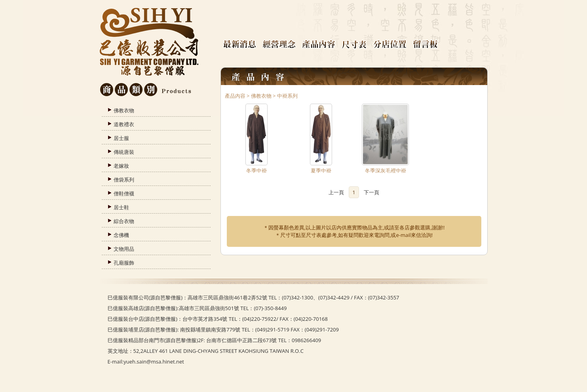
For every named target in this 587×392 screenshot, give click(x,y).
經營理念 (282, 45)
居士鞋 (121, 207)
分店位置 (393, 45)
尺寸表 (357, 45)
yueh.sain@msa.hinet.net (154, 362)
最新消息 (242, 45)
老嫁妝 (121, 166)
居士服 (121, 138)
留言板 (428, 45)
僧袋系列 (124, 180)
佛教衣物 (124, 110)
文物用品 (124, 249)
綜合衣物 (124, 221)
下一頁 (371, 192)
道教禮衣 (124, 124)
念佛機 (121, 235)
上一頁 (336, 192)
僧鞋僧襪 (124, 193)
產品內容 (321, 45)
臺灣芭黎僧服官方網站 (149, 43)
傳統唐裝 (124, 152)
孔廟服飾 (124, 263)
